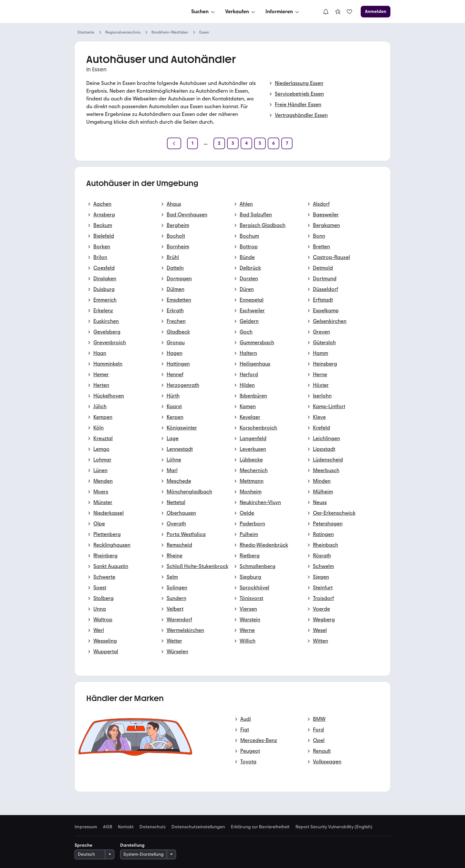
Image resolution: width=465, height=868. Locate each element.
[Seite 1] (192, 143)
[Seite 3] (233, 143)
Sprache (83, 845)
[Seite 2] (219, 143)
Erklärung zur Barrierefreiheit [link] (260, 827)
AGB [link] (108, 827)
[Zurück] (174, 143)
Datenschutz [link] (153, 827)
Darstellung (132, 845)
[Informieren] (283, 12)
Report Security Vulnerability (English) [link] (334, 827)
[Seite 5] (260, 143)
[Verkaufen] (241, 12)
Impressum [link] (86, 827)
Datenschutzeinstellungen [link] (198, 827)
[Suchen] (204, 12)
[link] (338, 12)
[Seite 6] (274, 143)
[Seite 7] (287, 143)
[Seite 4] (246, 143)
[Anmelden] (376, 12)
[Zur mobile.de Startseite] (123, 12)
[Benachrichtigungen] (326, 12)
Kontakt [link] (126, 827)
